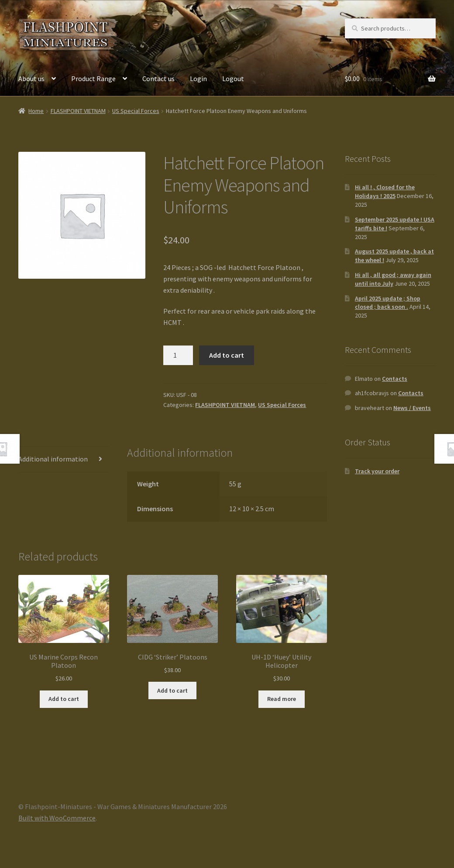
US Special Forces (136, 111)
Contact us (158, 79)
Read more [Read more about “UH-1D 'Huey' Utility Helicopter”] (282, 699)
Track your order (377, 471)
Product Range (93, 79)
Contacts (395, 379)
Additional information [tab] (53, 459)
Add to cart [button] (64, 699)
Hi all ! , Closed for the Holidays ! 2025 (385, 191)
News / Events (412, 408)
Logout (233, 79)
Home (36, 111)
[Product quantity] (178, 355)
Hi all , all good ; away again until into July (393, 279)
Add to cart (227, 355)
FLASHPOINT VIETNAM (78, 111)
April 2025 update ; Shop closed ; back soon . (388, 303)
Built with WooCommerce (57, 818)
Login (198, 79)
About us (31, 79)
